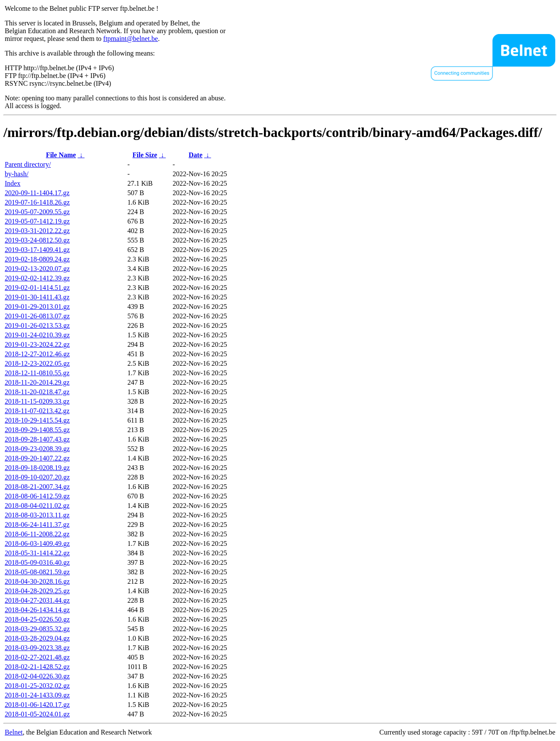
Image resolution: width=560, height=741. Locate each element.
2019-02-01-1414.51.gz (37, 288)
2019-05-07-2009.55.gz (37, 212)
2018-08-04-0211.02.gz (37, 506)
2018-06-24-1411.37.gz (37, 525)
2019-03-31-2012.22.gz (37, 231)
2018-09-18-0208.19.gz (37, 468)
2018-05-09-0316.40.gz (37, 562)
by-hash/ (17, 174)
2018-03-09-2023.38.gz (37, 648)
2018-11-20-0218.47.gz (37, 392)
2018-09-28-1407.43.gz (37, 439)
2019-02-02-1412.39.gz (37, 278)
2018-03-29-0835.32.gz (37, 629)
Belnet (14, 732)
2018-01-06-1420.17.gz (37, 705)
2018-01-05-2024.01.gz (37, 714)
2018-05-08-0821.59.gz (37, 572)
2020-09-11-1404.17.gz (37, 193)
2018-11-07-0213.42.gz (37, 411)
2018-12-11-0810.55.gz (37, 373)
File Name (61, 155)
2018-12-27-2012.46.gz (37, 354)
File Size (145, 155)
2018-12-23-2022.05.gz (37, 363)
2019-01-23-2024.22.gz (37, 344)
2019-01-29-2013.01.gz (37, 307)
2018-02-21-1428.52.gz (37, 667)
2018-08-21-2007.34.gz (37, 487)
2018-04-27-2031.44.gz (37, 600)
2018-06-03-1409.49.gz (37, 543)
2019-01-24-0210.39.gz (37, 335)
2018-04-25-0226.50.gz (37, 619)
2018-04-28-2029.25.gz (37, 591)
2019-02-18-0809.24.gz (37, 259)
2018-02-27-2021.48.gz (37, 657)
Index (12, 183)
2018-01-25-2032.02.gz (37, 686)
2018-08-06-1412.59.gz (37, 496)
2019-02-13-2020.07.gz (37, 269)
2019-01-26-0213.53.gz (37, 325)
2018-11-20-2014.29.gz (37, 382)
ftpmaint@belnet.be (131, 39)
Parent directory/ (28, 164)
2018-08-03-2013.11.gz (37, 515)
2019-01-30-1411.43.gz (37, 297)
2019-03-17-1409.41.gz (37, 250)
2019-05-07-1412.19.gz (37, 221)
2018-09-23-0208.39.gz (37, 449)
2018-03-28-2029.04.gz (37, 638)
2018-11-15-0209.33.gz (37, 401)
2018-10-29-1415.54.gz (37, 420)
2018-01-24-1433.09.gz (37, 695)
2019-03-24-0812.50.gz (37, 240)
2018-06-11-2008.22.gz (37, 534)
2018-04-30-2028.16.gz (37, 581)
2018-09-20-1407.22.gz (37, 458)
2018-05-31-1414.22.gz (37, 553)
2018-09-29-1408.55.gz (37, 430)
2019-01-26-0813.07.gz (37, 316)
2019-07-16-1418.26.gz (37, 202)
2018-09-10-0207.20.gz (37, 477)
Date (195, 155)
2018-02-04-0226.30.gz (37, 676)
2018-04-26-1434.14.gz (37, 610)
